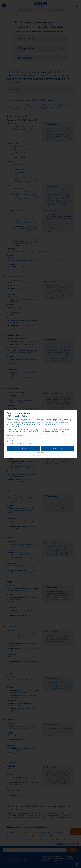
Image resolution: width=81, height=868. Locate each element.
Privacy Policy (36, 455)
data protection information (15, 436)
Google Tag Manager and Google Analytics (22, 443)
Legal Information (44, 455)
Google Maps (13, 441)
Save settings (58, 449)
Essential (12, 439)
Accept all (23, 449)
